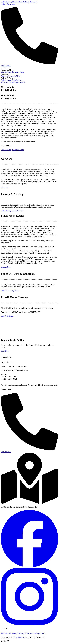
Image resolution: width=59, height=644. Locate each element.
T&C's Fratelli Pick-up (9, 633)
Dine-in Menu (6, 150)
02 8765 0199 (6, 66)
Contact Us (21, 82)
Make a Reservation (8, 4)
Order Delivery (6, 2)
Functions (4, 76)
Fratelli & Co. (20, 637)
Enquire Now (6, 267)
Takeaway (34, 2)
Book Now (13, 82)
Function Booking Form (10, 290)
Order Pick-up (17, 2)
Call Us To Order (7, 316)
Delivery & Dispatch (25, 633)
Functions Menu (14, 76)
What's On (5, 82)
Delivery (26, 2)
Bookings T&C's (39, 633)
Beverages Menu (18, 72)
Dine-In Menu (6, 72)
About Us (4, 187)
